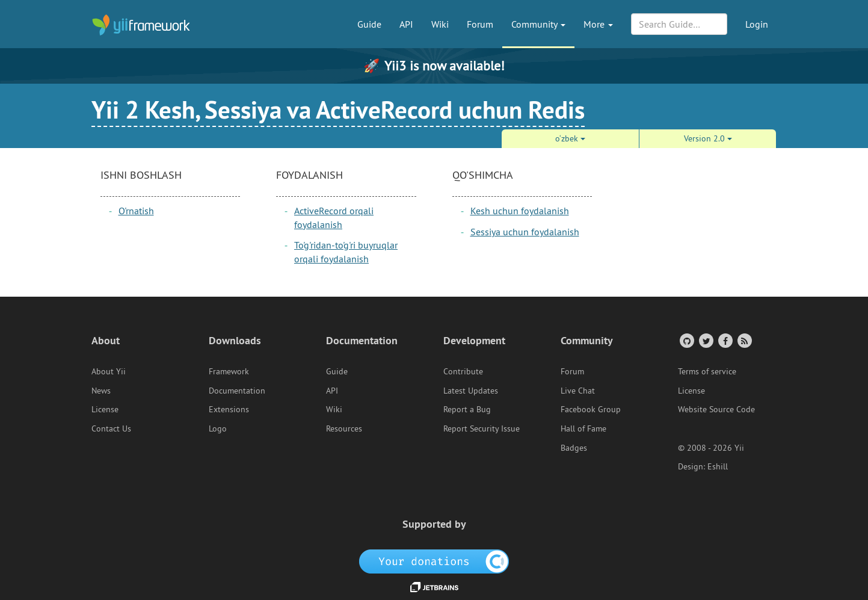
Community (538, 24)
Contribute (463, 371)
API (406, 24)
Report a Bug (467, 409)
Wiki (440, 24)
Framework (229, 371)
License (105, 409)
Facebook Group (591, 409)
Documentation (237, 391)
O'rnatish (136, 211)
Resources (344, 428)
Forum (480, 24)
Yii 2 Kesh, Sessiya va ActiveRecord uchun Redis (338, 110)
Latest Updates (471, 391)
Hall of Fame (583, 428)
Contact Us (111, 428)
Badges (574, 448)
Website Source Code (716, 409)
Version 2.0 (708, 138)
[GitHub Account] (686, 340)
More (598, 24)
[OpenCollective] (434, 560)
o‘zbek (570, 138)
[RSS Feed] (744, 340)
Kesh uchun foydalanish (520, 211)
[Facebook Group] (725, 340)
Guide (369, 24)
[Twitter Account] (705, 340)
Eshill (718, 466)
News (101, 391)
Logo (218, 428)
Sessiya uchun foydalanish (525, 232)
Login (757, 24)
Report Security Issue (482, 428)
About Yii (109, 371)
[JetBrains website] (434, 586)
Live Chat (578, 391)
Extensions (229, 409)
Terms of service (707, 371)
